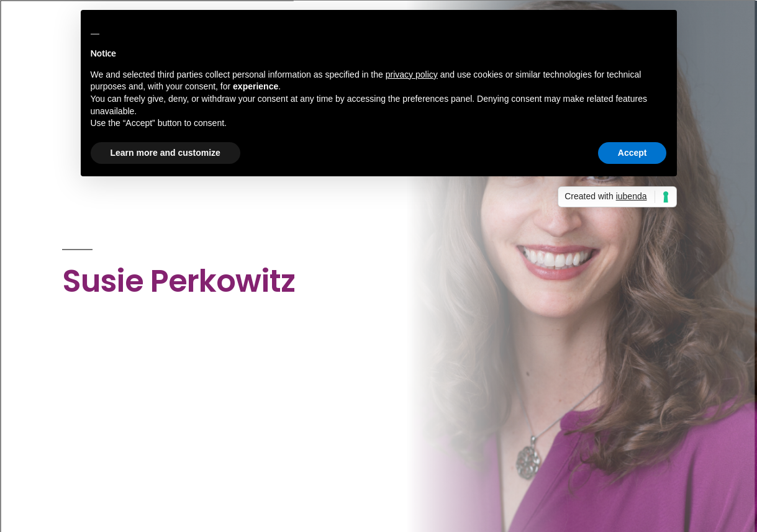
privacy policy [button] (412, 74)
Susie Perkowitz (179, 281)
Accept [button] (632, 153)
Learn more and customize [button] (165, 153)
